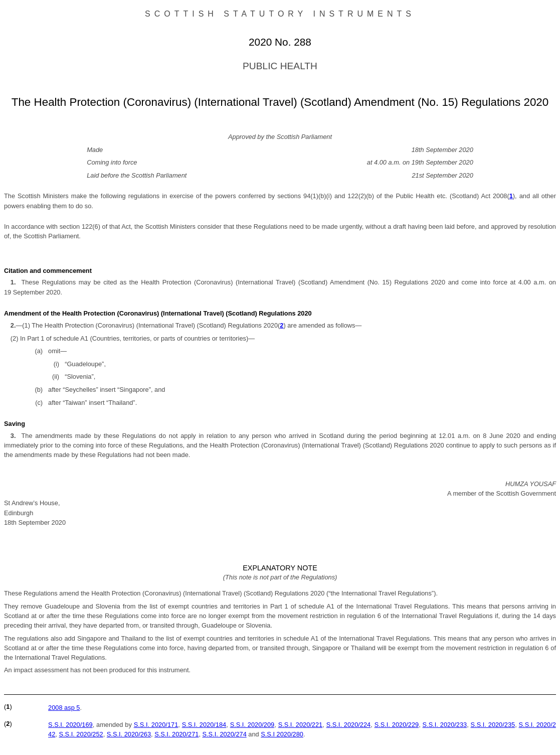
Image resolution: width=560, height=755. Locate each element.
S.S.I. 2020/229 (397, 725)
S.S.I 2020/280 (282, 734)
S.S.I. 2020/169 (70, 725)
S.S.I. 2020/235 (493, 725)
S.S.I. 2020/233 (445, 725)
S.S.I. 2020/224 (349, 725)
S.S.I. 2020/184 (204, 725)
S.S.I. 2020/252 (81, 734)
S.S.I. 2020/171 (156, 725)
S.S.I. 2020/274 (225, 734)
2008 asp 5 (64, 708)
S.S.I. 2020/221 (301, 725)
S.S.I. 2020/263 (129, 734)
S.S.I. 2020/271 (176, 734)
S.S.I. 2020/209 (252, 725)
